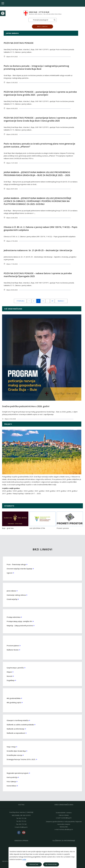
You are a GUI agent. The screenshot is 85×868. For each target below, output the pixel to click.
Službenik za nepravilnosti (16, 733)
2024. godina (7, 491)
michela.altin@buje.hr (66, 829)
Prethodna (20, 301)
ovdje (24, 859)
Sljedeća (61, 301)
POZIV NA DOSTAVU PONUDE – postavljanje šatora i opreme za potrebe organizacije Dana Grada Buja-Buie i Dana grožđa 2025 (40, 119)
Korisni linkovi (11, 786)
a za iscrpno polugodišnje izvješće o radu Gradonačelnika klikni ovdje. (32, 485)
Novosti (9, 676)
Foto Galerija (11, 781)
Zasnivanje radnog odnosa (16, 595)
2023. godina (18, 491)
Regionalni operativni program (18, 773)
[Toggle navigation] (3, 3)
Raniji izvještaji (18, 493)
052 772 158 (23, 824)
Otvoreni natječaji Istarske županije (19, 569)
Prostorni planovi (13, 646)
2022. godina (29, 491)
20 (52, 301)
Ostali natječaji (12, 599)
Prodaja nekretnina (13, 617)
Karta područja (12, 777)
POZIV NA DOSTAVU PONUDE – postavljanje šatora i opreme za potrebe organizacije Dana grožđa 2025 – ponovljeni (40, 93)
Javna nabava (11, 591)
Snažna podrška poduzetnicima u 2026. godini (26, 406)
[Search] (41, 20)
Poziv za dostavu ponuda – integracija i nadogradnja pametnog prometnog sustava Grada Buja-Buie (36, 67)
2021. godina (40, 491)
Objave (9, 672)
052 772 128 (23, 818)
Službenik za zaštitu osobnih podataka (20, 725)
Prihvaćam (34, 864)
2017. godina (7, 493)
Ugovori (10, 573)
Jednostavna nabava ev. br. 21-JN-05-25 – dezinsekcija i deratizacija (38, 250)
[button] (3, 13)
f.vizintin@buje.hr (66, 818)
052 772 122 (23, 821)
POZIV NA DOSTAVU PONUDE (19, 43)
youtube (24, 832)
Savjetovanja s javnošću (15, 668)
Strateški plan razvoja (14, 755)
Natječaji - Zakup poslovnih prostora (20, 626)
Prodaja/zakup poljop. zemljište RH (19, 621)
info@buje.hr (23, 827)
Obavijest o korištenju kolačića (18, 720)
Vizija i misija (11, 747)
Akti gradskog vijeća (14, 702)
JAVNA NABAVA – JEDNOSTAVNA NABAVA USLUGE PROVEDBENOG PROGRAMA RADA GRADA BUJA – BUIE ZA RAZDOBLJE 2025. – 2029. (37, 174)
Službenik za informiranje (16, 729)
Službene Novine (13, 650)
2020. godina (50, 491)
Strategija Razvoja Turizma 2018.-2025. (21, 759)
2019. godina (61, 491)
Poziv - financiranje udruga (16, 564)
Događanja (11, 680)
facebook (19, 833)
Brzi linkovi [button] (42, 27)
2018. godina (72, 491)
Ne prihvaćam (51, 864)
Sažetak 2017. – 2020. (33, 493)
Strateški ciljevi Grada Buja (16, 751)
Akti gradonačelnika (14, 698)
